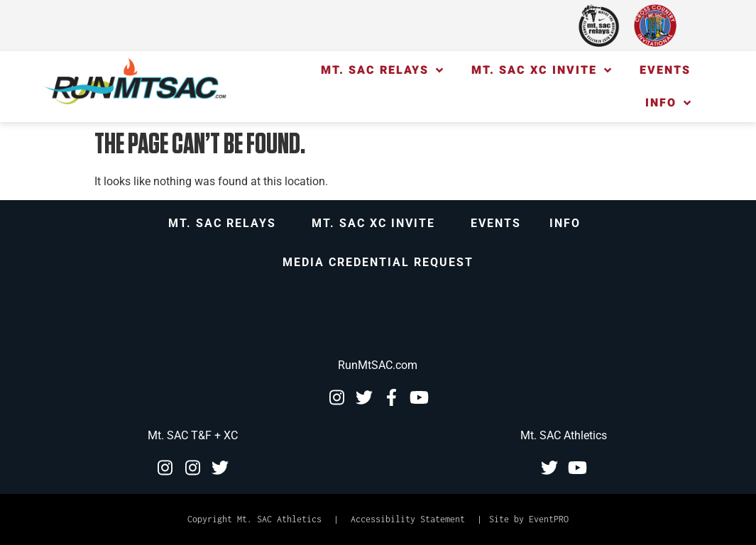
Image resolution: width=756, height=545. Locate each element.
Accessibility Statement (408, 519)
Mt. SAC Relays (382, 70)
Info (668, 103)
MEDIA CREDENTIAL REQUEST (378, 262)
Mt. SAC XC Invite (541, 70)
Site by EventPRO (529, 519)
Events (665, 70)
